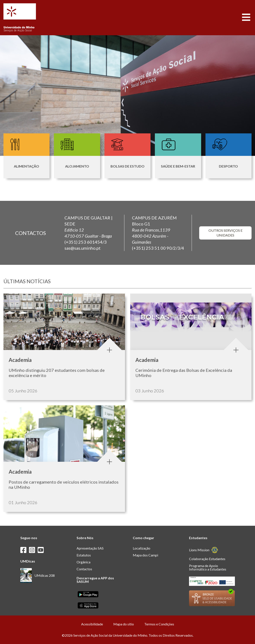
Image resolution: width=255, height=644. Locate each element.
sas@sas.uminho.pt (83, 248)
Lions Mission (204, 550)
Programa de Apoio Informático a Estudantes (208, 567)
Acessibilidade (92, 624)
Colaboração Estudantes (207, 559)
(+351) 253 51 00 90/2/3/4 (158, 248)
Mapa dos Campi (145, 555)
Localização (142, 548)
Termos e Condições (159, 624)
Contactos (84, 569)
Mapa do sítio (124, 624)
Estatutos (84, 555)
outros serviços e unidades (225, 233)
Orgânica (83, 562)
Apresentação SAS (90, 548)
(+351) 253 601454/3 (86, 242)
